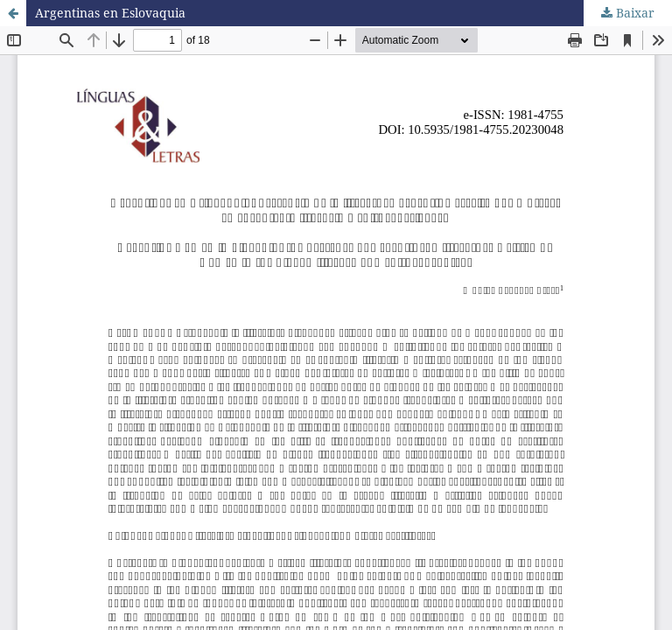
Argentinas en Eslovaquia (110, 13)
